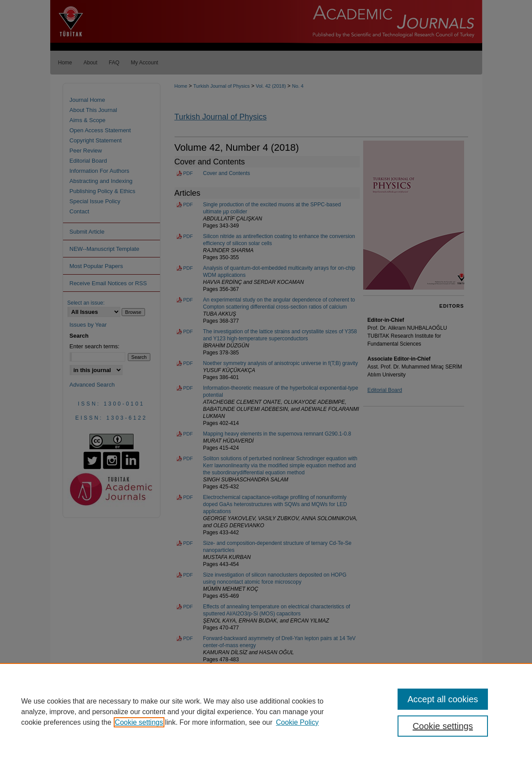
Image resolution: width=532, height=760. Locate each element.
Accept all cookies (443, 699)
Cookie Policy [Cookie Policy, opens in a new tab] (297, 722)
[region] (266, 712)
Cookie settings (139, 722)
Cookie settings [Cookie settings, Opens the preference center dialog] (443, 726)
